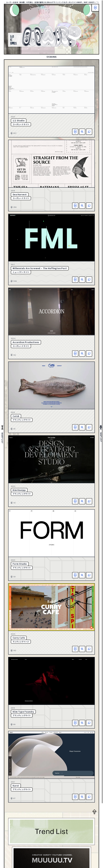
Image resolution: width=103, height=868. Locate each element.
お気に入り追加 (75, 132)
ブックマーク (95, 8)
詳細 (82, 132)
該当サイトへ (89, 132)
